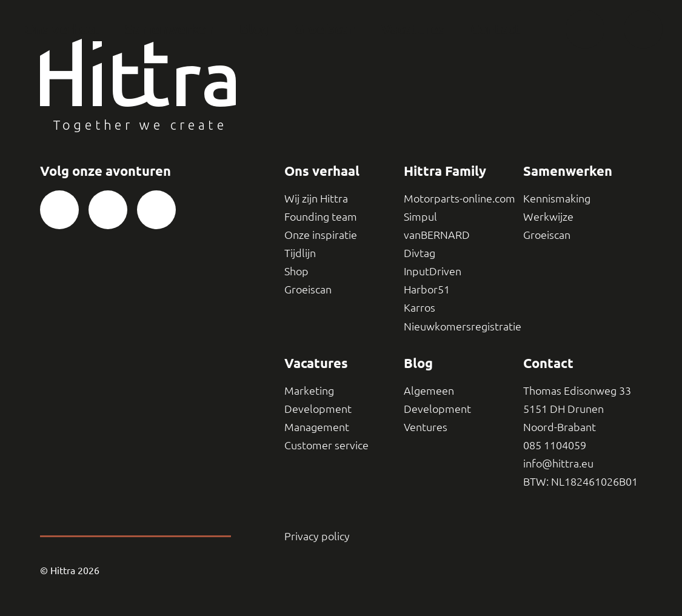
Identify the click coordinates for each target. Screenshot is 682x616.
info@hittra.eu (558, 463)
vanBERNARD (437, 234)
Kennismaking (557, 198)
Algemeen (429, 390)
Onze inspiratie (321, 234)
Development (318, 408)
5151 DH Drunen (563, 408)
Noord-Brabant (560, 427)
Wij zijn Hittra (316, 198)
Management (317, 427)
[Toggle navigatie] (643, 29)
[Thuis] (585, 29)
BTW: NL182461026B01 (580, 481)
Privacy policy (317, 536)
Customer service (326, 445)
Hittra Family (445, 171)
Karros (420, 307)
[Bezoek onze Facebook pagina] (59, 210)
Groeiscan (325, 29)
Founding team (321, 216)
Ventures (426, 427)
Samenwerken (169, 29)
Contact (496, 29)
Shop (296, 271)
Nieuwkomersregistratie (463, 326)
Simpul (420, 216)
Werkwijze (548, 216)
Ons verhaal (62, 29)
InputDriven (433, 271)
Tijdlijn (300, 253)
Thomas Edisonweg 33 (577, 390)
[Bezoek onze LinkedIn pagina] (156, 210)
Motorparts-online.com (460, 198)
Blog (254, 29)
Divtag (420, 253)
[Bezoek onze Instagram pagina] (108, 210)
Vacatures (413, 29)
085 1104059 (555, 445)
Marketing (309, 390)
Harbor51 (427, 289)
